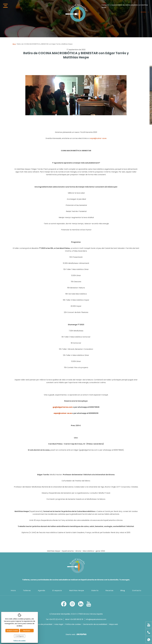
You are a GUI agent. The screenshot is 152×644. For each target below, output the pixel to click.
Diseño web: (76, 634)
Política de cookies (73, 624)
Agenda (42, 590)
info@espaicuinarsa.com (96, 619)
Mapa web (114, 624)
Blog (14, 44)
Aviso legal (59, 624)
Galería (95, 590)
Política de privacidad (43, 624)
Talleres (27, 590)
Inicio (13, 590)
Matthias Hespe (77, 590)
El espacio (57, 590)
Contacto (137, 590)
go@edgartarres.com (63, 407)
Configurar (20, 636)
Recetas (109, 590)
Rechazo (27, 631)
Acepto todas (12, 631)
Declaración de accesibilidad (95, 624)
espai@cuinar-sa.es (98, 138)
